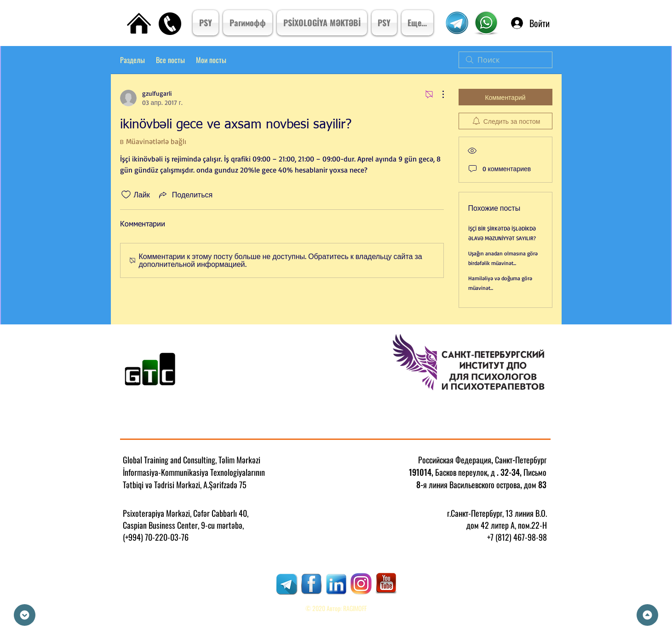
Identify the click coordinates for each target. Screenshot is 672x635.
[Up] (647, 615)
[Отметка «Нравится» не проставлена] (126, 195)
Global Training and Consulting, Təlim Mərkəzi (192, 460)
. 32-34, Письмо (522, 472)
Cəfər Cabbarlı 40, (221, 513)
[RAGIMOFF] (287, 584)
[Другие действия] (438, 94)
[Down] (25, 615)
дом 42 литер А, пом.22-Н (507, 525)
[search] (505, 60)
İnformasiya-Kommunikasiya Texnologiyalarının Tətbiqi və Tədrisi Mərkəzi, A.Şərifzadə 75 (194, 478)
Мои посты (211, 60)
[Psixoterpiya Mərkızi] (486, 23)
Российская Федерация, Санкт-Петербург (482, 460)
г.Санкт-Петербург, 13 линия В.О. (497, 513)
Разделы (132, 60)
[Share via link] (185, 195)
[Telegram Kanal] (457, 23)
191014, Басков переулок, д (452, 472)
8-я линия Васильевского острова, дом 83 (481, 485)
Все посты (170, 60)
